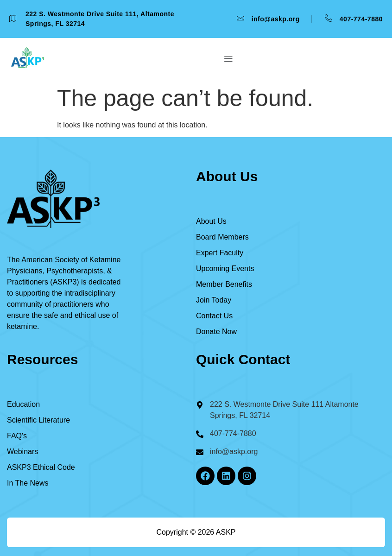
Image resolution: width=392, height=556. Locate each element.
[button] (228, 59)
